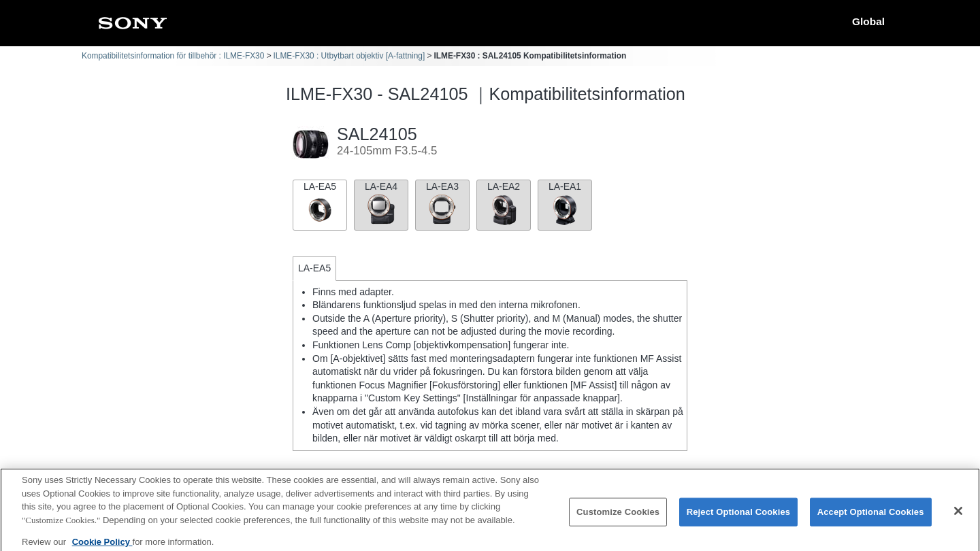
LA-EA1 (565, 204)
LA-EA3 (442, 204)
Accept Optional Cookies (871, 518)
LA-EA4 (381, 204)
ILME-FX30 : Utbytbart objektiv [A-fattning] (349, 56)
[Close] (958, 517)
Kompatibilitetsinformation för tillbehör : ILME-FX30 (173, 56)
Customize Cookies (618, 518)
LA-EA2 (504, 204)
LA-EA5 (320, 204)
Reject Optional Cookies (739, 518)
